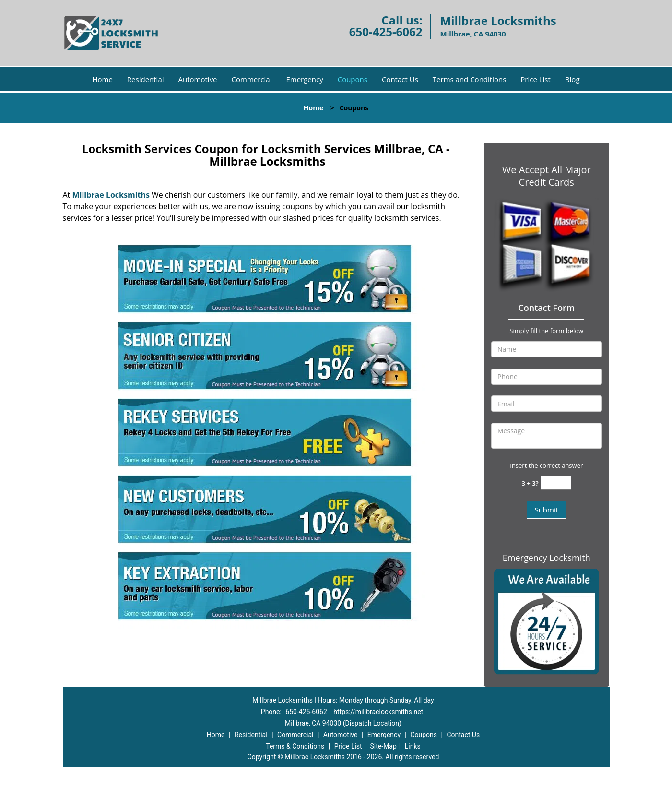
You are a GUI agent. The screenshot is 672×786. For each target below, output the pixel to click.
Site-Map (383, 746)
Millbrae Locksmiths (111, 195)
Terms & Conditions (295, 746)
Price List (536, 79)
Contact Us (400, 79)
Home (102, 79)
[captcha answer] (556, 483)
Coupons (353, 79)
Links (413, 746)
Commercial (252, 79)
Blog (572, 79)
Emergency (304, 79)
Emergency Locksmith (547, 558)
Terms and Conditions (470, 79)
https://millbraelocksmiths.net (378, 712)
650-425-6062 (386, 31)
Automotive (198, 79)
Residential (146, 79)
